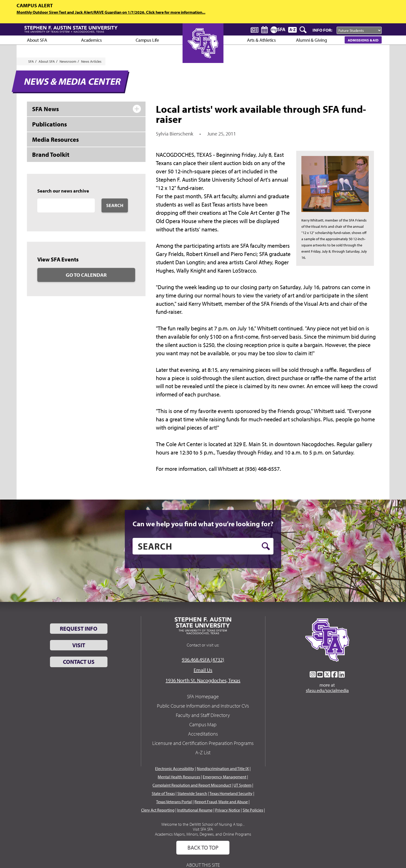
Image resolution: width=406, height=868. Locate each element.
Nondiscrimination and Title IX (223, 769)
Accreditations (203, 734)
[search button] (266, 546)
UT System (242, 785)
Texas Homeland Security (231, 793)
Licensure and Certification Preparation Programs (203, 743)
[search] (203, 546)
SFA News (45, 109)
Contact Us (79, 662)
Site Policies (253, 810)
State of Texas (163, 793)
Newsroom (68, 61)
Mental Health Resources (179, 777)
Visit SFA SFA (203, 829)
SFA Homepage (203, 696)
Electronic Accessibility (175, 769)
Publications (49, 124)
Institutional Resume (195, 810)
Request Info (79, 629)
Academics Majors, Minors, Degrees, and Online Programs (203, 834)
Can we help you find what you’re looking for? (203, 524)
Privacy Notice (228, 810)
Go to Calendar (86, 275)
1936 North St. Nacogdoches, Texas (203, 680)
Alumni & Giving (311, 40)
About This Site (203, 865)
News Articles (91, 61)
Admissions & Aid (363, 40)
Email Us (203, 670)
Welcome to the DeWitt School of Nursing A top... (203, 824)
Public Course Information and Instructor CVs (203, 706)
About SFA (37, 40)
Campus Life (147, 40)
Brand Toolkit (51, 154)
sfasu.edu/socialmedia (327, 691)
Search (115, 205)
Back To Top (203, 848)
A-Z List (203, 752)
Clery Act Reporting (158, 810)
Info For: (322, 30)
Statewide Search (192, 793)
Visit (79, 645)
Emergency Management (224, 777)
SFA (31, 61)
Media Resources (55, 139)
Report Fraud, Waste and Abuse (221, 802)
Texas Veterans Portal (174, 802)
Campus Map (203, 724)
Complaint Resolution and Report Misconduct (192, 785)
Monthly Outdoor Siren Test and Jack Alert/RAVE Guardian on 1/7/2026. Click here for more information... (111, 12)
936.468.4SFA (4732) (203, 660)
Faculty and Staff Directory (203, 715)
